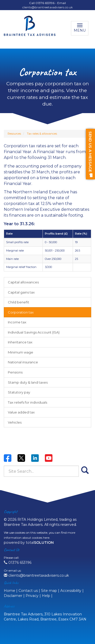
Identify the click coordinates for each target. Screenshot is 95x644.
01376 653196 (18, 563)
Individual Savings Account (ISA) (34, 332)
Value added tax (21, 412)
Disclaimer (13, 596)
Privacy (32, 596)
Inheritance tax (20, 342)
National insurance (23, 362)
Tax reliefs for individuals (27, 402)
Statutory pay (19, 392)
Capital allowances (23, 282)
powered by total (29, 543)
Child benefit (18, 302)
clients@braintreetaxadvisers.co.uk (48, 7)
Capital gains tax (21, 292)
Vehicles (15, 422)
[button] (90, 154)
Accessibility (71, 591)
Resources (14, 134)
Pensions (15, 372)
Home (9, 591)
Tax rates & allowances (42, 134)
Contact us (28, 591)
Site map (49, 591)
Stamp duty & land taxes (28, 382)
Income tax (17, 322)
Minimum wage (21, 352)
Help (46, 596)
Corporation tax (21, 312)
